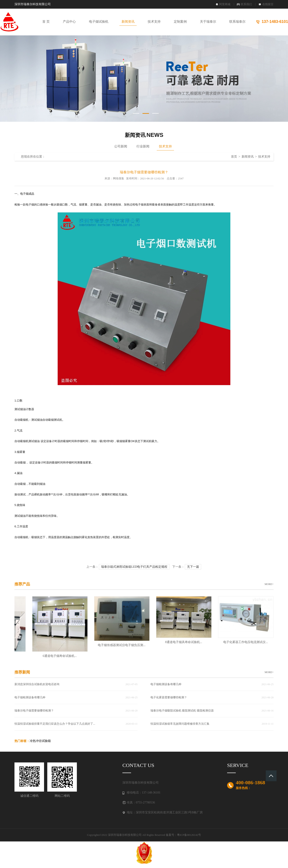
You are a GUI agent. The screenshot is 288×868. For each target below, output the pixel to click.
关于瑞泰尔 (208, 22)
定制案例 (180, 22)
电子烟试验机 (99, 22)
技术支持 (154, 22)
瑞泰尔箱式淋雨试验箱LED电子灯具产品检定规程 (134, 567)
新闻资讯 (128, 22)
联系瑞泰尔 (237, 22)
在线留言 (268, 4)
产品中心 (69, 22)
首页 (234, 157)
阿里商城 (225, 4)
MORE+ (269, 584)
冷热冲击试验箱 (40, 741)
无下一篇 (193, 567)
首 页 (46, 22)
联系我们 (246, 4)
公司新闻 (121, 146)
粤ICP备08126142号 (189, 835)
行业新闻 (143, 146)
